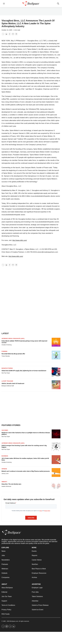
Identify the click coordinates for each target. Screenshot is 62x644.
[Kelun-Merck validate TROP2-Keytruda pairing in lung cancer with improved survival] (56, 342)
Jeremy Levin (5, 474)
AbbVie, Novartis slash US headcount (13, 383)
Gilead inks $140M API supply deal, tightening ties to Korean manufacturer (24, 371)
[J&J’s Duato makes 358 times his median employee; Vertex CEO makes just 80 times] (56, 460)
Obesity (4, 482)
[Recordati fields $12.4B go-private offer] (56, 355)
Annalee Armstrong (7, 345)
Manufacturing (7, 368)
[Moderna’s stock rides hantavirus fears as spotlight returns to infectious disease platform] (56, 434)
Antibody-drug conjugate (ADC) (13, 338)
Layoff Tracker (7, 381)
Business (5, 456)
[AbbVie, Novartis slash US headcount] (56, 385)
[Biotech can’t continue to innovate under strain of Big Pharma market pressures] (56, 472)
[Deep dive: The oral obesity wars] (56, 485)
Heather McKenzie (6, 486)
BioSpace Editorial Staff (8, 386)
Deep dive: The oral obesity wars (11, 484)
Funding (4, 351)
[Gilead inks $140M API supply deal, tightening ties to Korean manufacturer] (56, 372)
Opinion (4, 469)
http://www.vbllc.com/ (20, 240)
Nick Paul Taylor (6, 373)
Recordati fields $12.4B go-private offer (13, 354)
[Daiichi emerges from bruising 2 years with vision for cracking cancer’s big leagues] (56, 447)
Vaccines (5, 430)
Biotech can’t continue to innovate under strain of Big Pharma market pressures (26, 471)
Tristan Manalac (6, 356)
